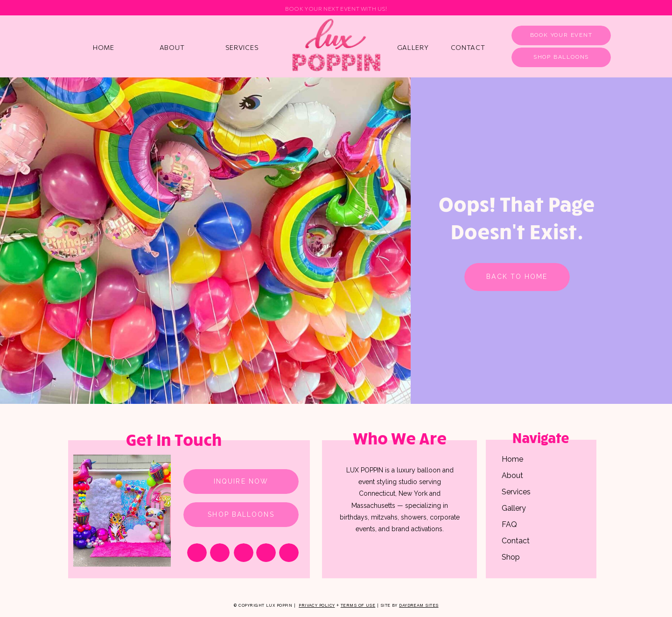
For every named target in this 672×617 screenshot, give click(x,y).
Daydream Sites (419, 605)
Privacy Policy (317, 605)
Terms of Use (358, 605)
